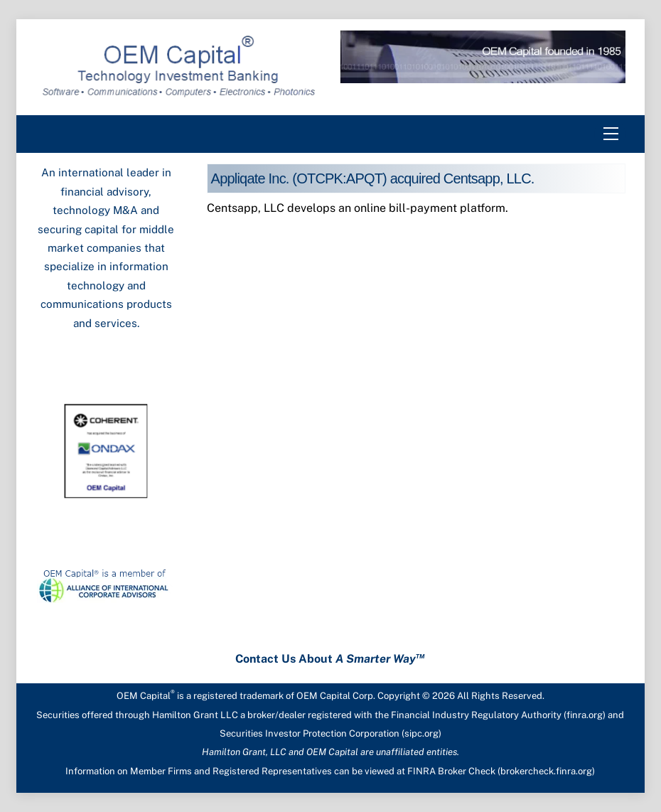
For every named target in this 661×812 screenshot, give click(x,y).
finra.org (585, 715)
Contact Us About (330, 659)
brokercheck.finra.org (546, 771)
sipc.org (421, 733)
